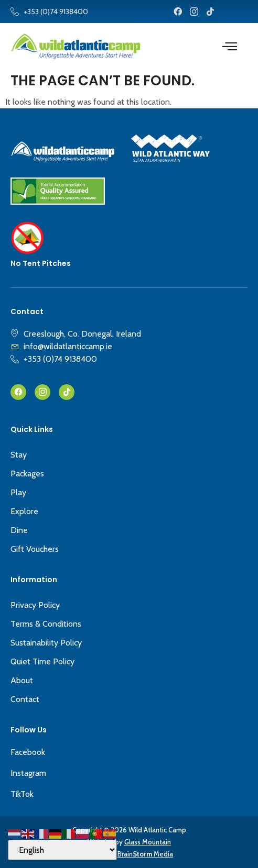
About (22, 680)
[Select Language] (62, 850)
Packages (27, 474)
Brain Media (145, 854)
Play (18, 492)
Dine (19, 530)
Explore (24, 511)
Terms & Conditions (46, 624)
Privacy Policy (35, 605)
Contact (25, 699)
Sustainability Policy (46, 643)
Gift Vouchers (35, 549)
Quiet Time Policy (42, 661)
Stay (19, 455)
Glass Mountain (148, 842)
